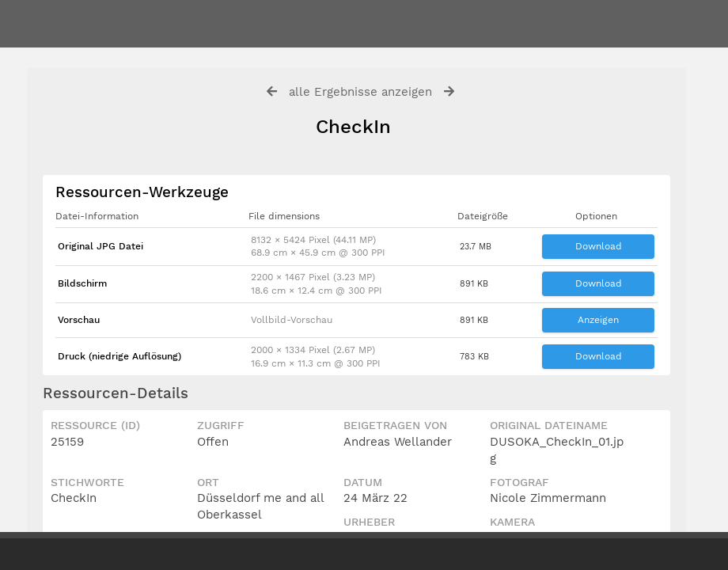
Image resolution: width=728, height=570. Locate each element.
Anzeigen (598, 320)
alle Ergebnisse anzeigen (360, 92)
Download (599, 246)
